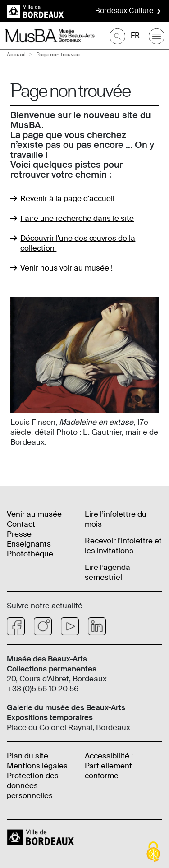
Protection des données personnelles (33, 785)
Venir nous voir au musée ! (66, 268)
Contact (21, 524)
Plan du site (27, 756)
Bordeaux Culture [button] (124, 11)
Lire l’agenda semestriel (107, 572)
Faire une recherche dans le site (77, 218)
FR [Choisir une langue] (135, 35)
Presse (19, 534)
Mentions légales (37, 766)
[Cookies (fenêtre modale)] (153, 852)
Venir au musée (34, 514)
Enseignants (29, 544)
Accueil (16, 55)
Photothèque (30, 554)
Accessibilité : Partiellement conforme (109, 766)
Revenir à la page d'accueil (67, 198)
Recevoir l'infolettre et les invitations (123, 546)
